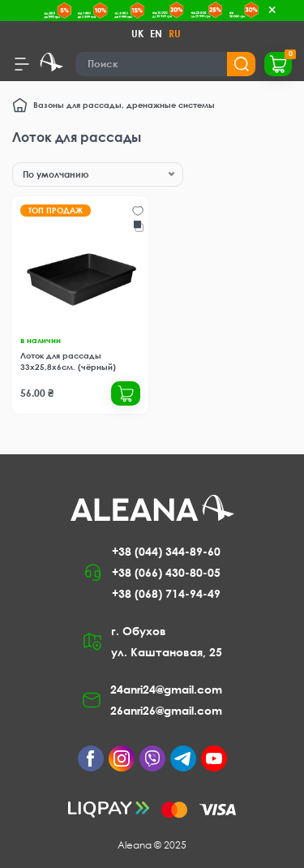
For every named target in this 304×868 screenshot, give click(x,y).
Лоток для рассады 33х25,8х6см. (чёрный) (68, 361)
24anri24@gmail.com (166, 689)
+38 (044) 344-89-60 (166, 551)
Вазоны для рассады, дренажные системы (124, 105)
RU (175, 34)
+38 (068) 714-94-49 (166, 593)
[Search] (166, 64)
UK (137, 34)
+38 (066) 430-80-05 (166, 572)
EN (156, 34)
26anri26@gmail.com (166, 710)
